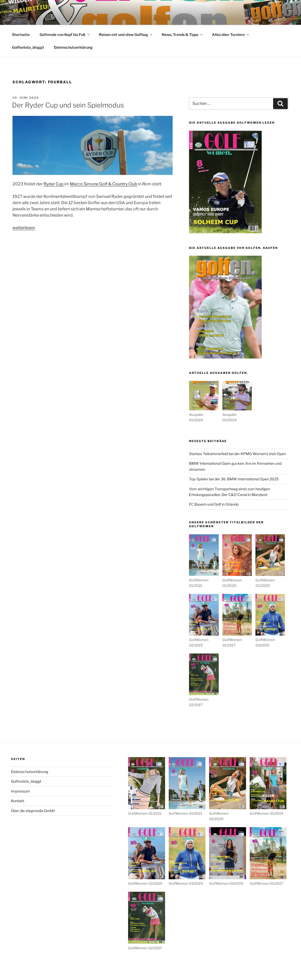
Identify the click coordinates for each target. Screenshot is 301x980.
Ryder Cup (54, 184)
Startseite (21, 34)
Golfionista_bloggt (28, 47)
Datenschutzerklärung (73, 47)
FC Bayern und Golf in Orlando (214, 504)
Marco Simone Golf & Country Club (104, 184)
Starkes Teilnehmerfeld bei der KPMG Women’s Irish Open (237, 454)
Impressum (20, 791)
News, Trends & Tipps (183, 34)
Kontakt (18, 801)
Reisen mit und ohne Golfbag (126, 34)
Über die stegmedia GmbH (33, 811)
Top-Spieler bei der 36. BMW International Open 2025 (234, 479)
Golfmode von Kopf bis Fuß (65, 34)
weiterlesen (24, 228)
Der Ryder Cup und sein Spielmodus (68, 105)
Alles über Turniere (231, 34)
